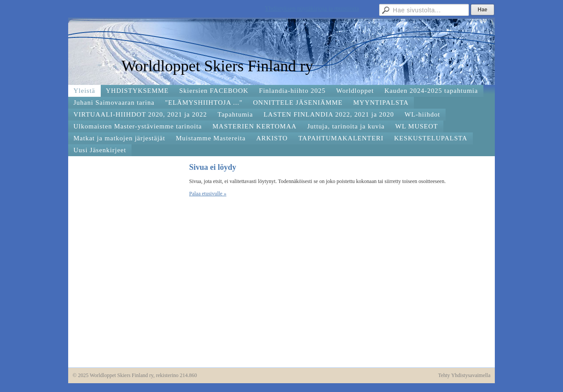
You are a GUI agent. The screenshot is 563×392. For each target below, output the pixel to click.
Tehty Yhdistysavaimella (464, 375)
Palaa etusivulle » (208, 194)
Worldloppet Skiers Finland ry (217, 66)
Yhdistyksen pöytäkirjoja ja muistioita (312, 9)
